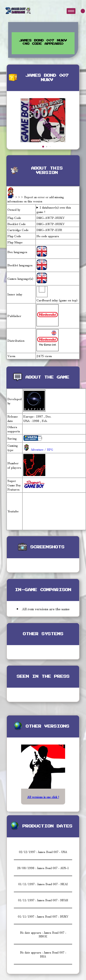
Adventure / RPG (41, 449)
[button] (43, 147)
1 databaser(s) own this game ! (54, 210)
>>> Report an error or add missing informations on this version (36, 199)
